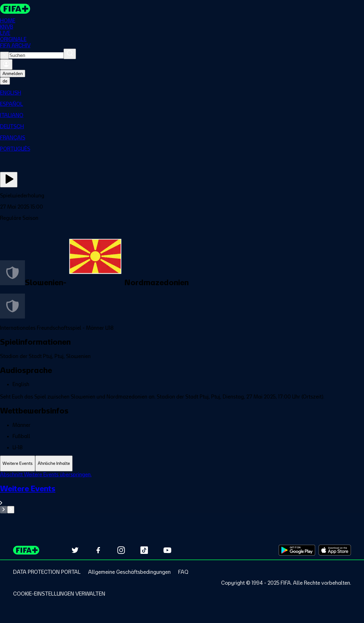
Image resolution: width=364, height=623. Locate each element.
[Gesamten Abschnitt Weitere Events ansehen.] (182, 495)
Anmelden (13, 73)
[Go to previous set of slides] (4, 510)
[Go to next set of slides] (11, 510)
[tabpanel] (182, 492)
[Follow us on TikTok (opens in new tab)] (144, 550)
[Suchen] (70, 54)
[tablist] (182, 463)
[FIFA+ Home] (15, 9)
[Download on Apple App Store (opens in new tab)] (335, 550)
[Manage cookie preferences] (59, 594)
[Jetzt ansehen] (9, 180)
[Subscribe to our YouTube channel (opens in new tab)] (167, 550)
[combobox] (36, 55)
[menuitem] (182, 93)
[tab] (18, 463)
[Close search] (5, 55)
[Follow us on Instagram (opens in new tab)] (121, 550)
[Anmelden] (6, 64)
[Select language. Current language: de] (5, 81)
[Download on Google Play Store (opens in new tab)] (297, 550)
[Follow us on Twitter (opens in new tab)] (75, 550)
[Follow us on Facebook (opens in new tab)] (98, 550)
